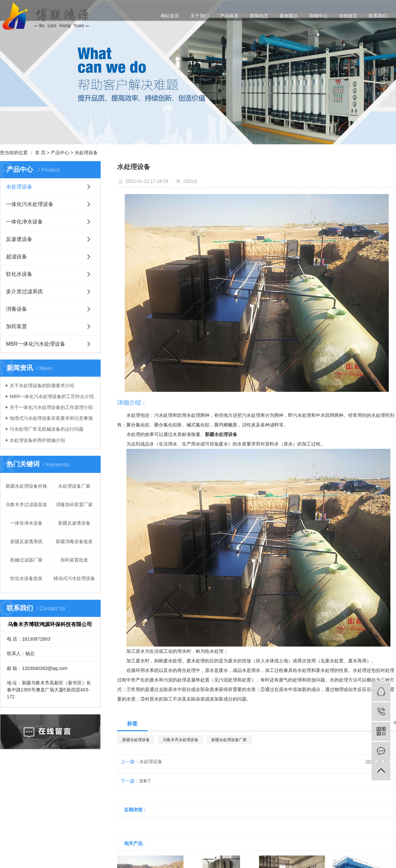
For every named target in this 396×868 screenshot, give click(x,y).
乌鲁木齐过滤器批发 (26, 505)
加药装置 (16, 326)
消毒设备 (16, 309)
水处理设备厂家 (74, 486)
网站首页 (170, 16)
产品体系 (229, 16)
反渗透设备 (19, 239)
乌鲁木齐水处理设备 (181, 740)
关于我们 (200, 16)
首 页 (40, 153)
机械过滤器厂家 (26, 560)
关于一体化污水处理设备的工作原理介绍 (51, 407)
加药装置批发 (74, 560)
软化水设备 (19, 274)
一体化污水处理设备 (30, 204)
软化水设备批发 (26, 578)
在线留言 (348, 16)
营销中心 (318, 16)
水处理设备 (86, 153)
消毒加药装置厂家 (74, 505)
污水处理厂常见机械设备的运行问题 (47, 429)
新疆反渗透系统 (26, 541)
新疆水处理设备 (136, 740)
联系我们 (378, 16)
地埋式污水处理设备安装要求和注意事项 (51, 418)
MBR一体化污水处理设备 (36, 344)
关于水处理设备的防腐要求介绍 (42, 386)
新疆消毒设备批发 (74, 541)
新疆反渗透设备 (74, 523)
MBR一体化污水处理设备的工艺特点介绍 (52, 396)
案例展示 (289, 16)
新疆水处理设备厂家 (229, 740)
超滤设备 (16, 257)
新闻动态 (259, 16)
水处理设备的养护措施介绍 (37, 440)
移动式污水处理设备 (74, 578)
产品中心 (60, 153)
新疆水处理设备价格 (26, 486)
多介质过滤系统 (24, 291)
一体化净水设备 (24, 222)
